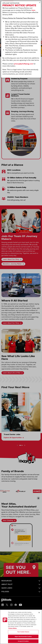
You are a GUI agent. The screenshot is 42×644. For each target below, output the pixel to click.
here (33, 10)
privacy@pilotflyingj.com (24, 64)
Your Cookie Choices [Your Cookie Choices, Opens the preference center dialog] (23, 632)
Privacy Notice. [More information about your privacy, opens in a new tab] (13, 628)
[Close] (39, 613)
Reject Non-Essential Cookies (23, 637)
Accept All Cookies (23, 641)
